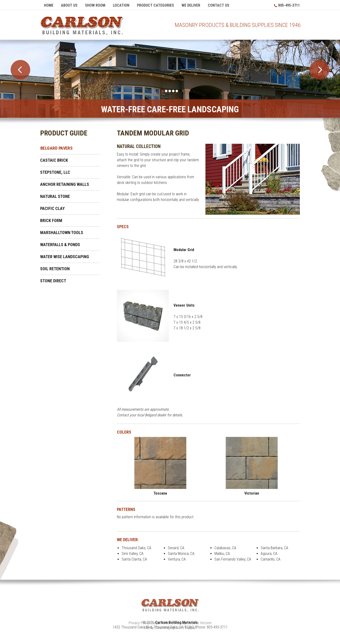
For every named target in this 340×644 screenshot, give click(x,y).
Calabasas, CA (225, 548)
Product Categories (155, 5)
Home (49, 5)
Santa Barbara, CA (274, 548)
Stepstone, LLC (55, 173)
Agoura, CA (269, 554)
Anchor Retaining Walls (65, 185)
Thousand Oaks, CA (136, 548)
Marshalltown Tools (62, 233)
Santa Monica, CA (181, 554)
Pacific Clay (52, 209)
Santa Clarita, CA (134, 560)
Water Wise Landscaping (65, 257)
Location (121, 5)
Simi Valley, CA (133, 554)
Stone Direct (53, 281)
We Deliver (191, 5)
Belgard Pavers (56, 148)
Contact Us (219, 5)
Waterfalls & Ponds (60, 245)
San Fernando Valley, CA (233, 560)
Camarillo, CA (271, 560)
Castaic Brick (54, 161)
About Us (69, 5)
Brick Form (51, 221)
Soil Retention (55, 269)
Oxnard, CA (176, 548)
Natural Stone (55, 197)
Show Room (95, 5)
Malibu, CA (222, 554)
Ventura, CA (177, 560)
